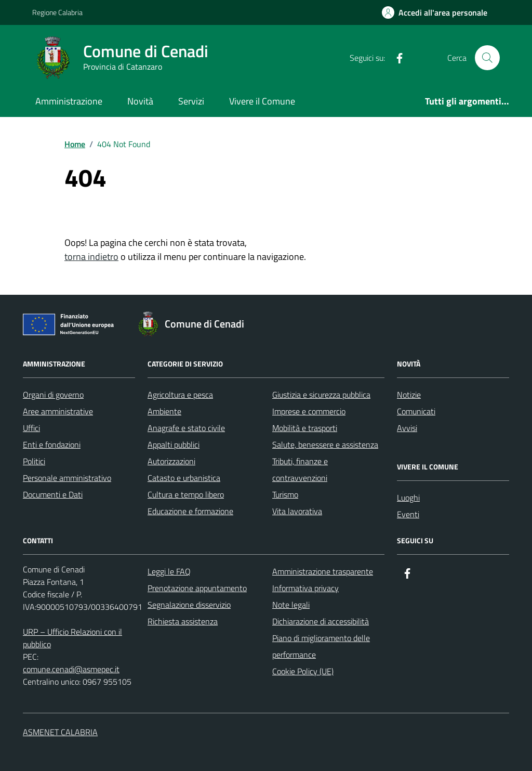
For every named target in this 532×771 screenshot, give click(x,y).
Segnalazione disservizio (189, 605)
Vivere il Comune (262, 101)
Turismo (285, 494)
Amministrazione (69, 101)
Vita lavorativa (297, 511)
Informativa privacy (305, 588)
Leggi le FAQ (169, 571)
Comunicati (416, 411)
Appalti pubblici (174, 445)
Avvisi (407, 428)
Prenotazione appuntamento (197, 588)
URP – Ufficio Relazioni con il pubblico (72, 638)
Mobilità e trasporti (305, 428)
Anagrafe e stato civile (186, 428)
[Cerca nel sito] (487, 58)
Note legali (291, 605)
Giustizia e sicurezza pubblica (321, 395)
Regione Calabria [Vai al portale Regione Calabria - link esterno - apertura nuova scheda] (57, 12)
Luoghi (408, 498)
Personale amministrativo (67, 478)
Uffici (31, 428)
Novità (140, 101)
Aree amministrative (58, 411)
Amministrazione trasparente (323, 571)
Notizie (409, 395)
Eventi (408, 514)
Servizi (191, 101)
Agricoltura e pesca (180, 395)
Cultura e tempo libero (186, 494)
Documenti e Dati (53, 494)
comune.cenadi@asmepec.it (71, 669)
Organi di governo (53, 395)
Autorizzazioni (171, 461)
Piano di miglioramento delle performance (321, 646)
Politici (34, 461)
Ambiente (164, 411)
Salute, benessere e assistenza (325, 445)
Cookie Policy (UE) (303, 671)
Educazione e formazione (190, 511)
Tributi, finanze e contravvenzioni (300, 469)
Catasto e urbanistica (184, 478)
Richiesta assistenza (183, 621)
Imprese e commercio (309, 411)
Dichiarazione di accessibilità (321, 621)
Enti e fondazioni (52, 445)
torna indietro (91, 257)
